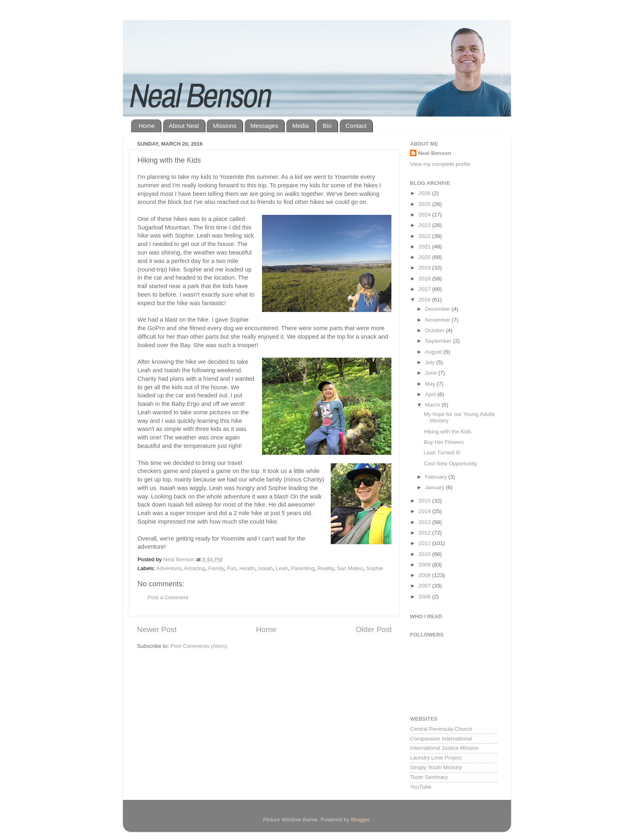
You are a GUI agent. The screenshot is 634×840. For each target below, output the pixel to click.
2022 (425, 236)
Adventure (169, 568)
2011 (425, 543)
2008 (425, 575)
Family (216, 568)
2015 (425, 501)
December (438, 309)
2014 (425, 511)
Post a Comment (168, 597)
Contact (356, 126)
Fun (231, 568)
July (431, 362)
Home (147, 126)
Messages (264, 126)
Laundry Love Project (436, 758)
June (432, 373)
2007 (425, 586)
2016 (425, 300)
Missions (224, 126)
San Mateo (350, 568)
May (431, 384)
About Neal (184, 126)
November (438, 320)
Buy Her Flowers (444, 442)
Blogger (360, 820)
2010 (425, 554)
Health (247, 568)
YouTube (421, 787)
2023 (425, 225)
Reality (325, 568)
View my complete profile (440, 164)
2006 (425, 597)
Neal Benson (435, 153)
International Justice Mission (444, 748)
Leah (282, 568)
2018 (425, 279)
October (435, 330)
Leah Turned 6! (442, 453)
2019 (425, 268)
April (431, 394)
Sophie (375, 568)
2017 (425, 289)
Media (301, 126)
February (437, 477)
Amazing (195, 568)
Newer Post (157, 629)
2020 (425, 257)
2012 (425, 533)
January (435, 487)
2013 (425, 522)
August (434, 352)
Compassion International (441, 739)
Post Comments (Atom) (199, 646)
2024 (425, 215)
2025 (425, 204)
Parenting (303, 568)
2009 (425, 565)
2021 (425, 247)
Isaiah (266, 568)
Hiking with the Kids (448, 432)
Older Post (374, 629)
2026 (425, 193)
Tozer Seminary (429, 777)
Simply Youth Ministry (436, 767)
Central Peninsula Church (441, 729)
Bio (327, 126)
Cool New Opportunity (450, 463)
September (439, 341)
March (433, 405)
